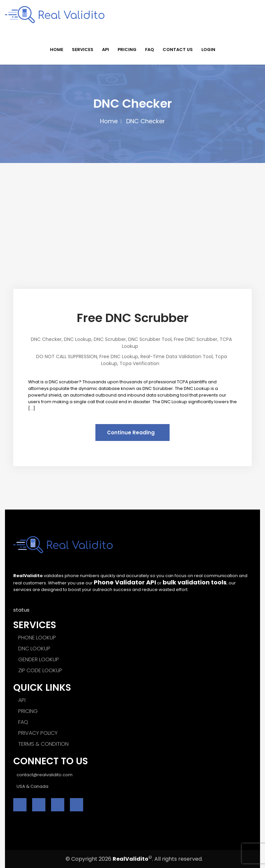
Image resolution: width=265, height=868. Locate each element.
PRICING (127, 50)
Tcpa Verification (139, 363)
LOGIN (208, 50)
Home (109, 121)
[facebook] (20, 805)
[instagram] (77, 805)
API (106, 50)
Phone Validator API (125, 582)
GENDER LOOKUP (39, 659)
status (21, 610)
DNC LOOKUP (34, 649)
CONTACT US (178, 50)
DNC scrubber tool (150, 339)
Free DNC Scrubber (133, 318)
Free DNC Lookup (119, 356)
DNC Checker (46, 339)
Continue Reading (131, 433)
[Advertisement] (132, 213)
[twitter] (39, 805)
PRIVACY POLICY (38, 733)
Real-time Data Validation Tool (177, 356)
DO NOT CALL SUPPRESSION (67, 356)
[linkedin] (58, 805)
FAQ (150, 50)
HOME (57, 50)
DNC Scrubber (110, 339)
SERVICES (83, 50)
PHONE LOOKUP (37, 638)
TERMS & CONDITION (43, 744)
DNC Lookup (78, 339)
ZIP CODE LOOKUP (40, 670)
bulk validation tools (195, 582)
